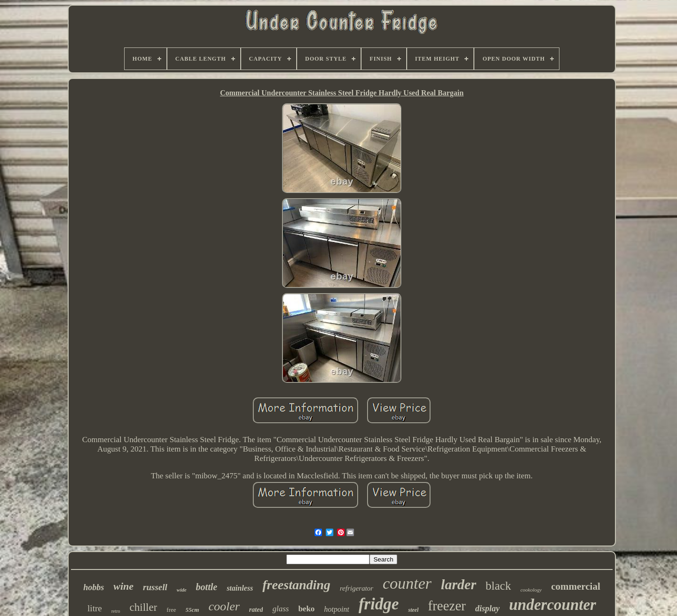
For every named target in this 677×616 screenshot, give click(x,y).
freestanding (296, 585)
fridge (379, 604)
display (488, 608)
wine (123, 586)
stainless (240, 588)
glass (280, 609)
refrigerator (357, 588)
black (498, 586)
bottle (207, 587)
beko (306, 609)
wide (182, 590)
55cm (193, 610)
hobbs (94, 587)
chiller (144, 607)
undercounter (553, 605)
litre (95, 608)
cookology (531, 590)
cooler (224, 606)
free (171, 610)
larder (459, 584)
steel (413, 610)
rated (256, 610)
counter (407, 583)
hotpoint (336, 609)
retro (116, 611)
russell (155, 587)
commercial (576, 586)
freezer (447, 606)
